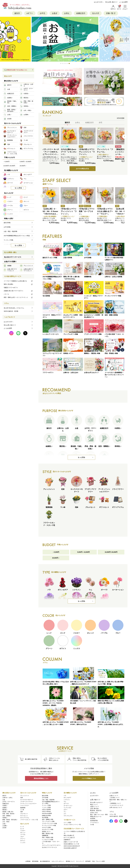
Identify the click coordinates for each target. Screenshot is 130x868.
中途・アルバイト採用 (98, 861)
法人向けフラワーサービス (49, 847)
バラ (65, 796)
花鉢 (22, 812)
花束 (22, 798)
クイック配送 (67, 823)
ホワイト (23, 841)
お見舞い (5, 826)
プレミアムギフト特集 (48, 821)
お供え (67, 13)
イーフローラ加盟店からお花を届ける (18, 281)
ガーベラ (66, 804)
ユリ (65, 814)
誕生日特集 (45, 796)
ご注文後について (114, 798)
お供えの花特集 (46, 809)
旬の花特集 (45, 817)
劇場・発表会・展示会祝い (10, 820)
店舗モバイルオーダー (71, 842)
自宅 (101, 122)
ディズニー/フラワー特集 (49, 825)
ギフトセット (24, 816)
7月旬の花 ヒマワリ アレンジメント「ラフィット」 (87, 152)
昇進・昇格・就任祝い (9, 814)
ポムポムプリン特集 (48, 829)
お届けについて (94, 807)
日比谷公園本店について (71, 844)
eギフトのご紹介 (69, 838)
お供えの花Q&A (46, 811)
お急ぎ (55, 13)
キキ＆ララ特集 (46, 827)
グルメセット (24, 814)
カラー (66, 810)
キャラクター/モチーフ (27, 800)
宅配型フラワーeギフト (11, 288)
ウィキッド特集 (46, 805)
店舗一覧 (111, 13)
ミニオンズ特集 (46, 807)
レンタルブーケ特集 (48, 840)
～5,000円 (56, 552)
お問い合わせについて (116, 807)
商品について (94, 805)
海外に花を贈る (18, 284)
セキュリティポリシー (58, 861)
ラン (65, 812)
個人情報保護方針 (45, 861)
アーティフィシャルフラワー (28, 804)
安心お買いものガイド (96, 802)
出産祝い (5, 806)
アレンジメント (25, 796)
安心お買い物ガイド (111, 2)
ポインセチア (67, 798)
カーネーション (68, 806)
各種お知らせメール (96, 817)
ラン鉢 (22, 810)
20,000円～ (56, 558)
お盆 (4, 800)
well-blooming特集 (47, 813)
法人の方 (96, 13)
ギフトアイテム (25, 818)
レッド (22, 827)
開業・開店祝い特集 (48, 834)
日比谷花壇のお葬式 (70, 848)
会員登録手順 (94, 821)
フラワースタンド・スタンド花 (29, 820)
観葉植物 (23, 808)
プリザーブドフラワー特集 (49, 824)
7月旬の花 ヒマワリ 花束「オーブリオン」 (87, 211)
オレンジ (23, 833)
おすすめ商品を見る (82, 169)
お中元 (42, 13)
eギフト (30, 13)
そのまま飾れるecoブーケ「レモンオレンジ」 (69, 152)
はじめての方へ (99, 2)
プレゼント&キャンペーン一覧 (72, 825)
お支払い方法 (94, 813)
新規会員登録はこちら (41, 778)
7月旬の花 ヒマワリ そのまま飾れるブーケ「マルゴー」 (105, 211)
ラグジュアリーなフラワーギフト (51, 845)
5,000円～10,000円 (84, 552)
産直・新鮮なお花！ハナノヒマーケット (18, 297)
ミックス (23, 843)
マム (65, 802)
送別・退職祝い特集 (48, 819)
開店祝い (5, 810)
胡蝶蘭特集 (45, 835)
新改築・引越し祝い (8, 812)
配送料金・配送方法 (96, 810)
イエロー (23, 831)
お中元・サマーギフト (9, 802)
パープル (23, 835)
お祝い (4, 824)
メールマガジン (94, 823)
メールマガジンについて (116, 805)
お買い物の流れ (94, 809)
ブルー (22, 837)
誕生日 (17, 13)
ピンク (22, 829)
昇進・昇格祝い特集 (48, 837)
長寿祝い (5, 818)
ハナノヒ (18, 294)
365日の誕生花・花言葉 (11, 311)
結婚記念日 (81, 13)
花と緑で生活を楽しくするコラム (14, 308)
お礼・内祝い (6, 822)
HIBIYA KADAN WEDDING (72, 846)
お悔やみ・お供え (7, 798)
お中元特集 (45, 798)
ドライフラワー (25, 806)
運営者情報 (35, 861)
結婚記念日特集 (46, 815)
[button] (61, 63)
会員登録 (93, 819)
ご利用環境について (115, 803)
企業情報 (28, 861)
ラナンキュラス (68, 816)
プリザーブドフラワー (27, 802)
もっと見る (81, 457)
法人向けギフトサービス (13, 257)
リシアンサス (67, 808)
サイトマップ (80, 861)
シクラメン (67, 800)
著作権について (70, 861)
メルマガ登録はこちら (89, 778)
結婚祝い (5, 808)
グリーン (23, 839)
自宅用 (4, 828)
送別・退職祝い (7, 816)
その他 (92, 825)
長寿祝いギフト (46, 832)
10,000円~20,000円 (111, 552)
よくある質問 (123, 2)
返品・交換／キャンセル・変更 (99, 815)
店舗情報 (67, 840)
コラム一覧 (113, 814)
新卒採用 (88, 861)
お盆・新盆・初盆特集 (48, 800)
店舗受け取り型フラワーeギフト (18, 291)
